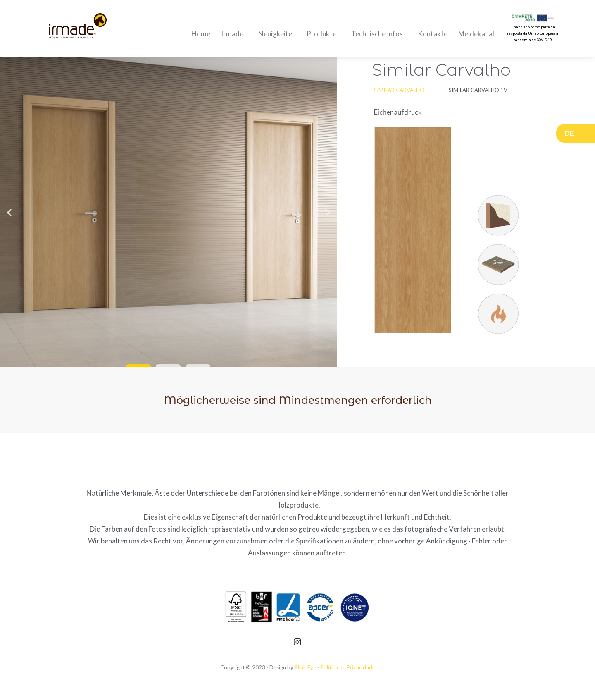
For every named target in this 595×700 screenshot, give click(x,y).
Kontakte (433, 34)
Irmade (234, 34)
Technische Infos (379, 34)
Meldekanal (476, 34)
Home (201, 34)
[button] (138, 365)
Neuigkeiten (277, 34)
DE (571, 133)
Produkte (324, 34)
